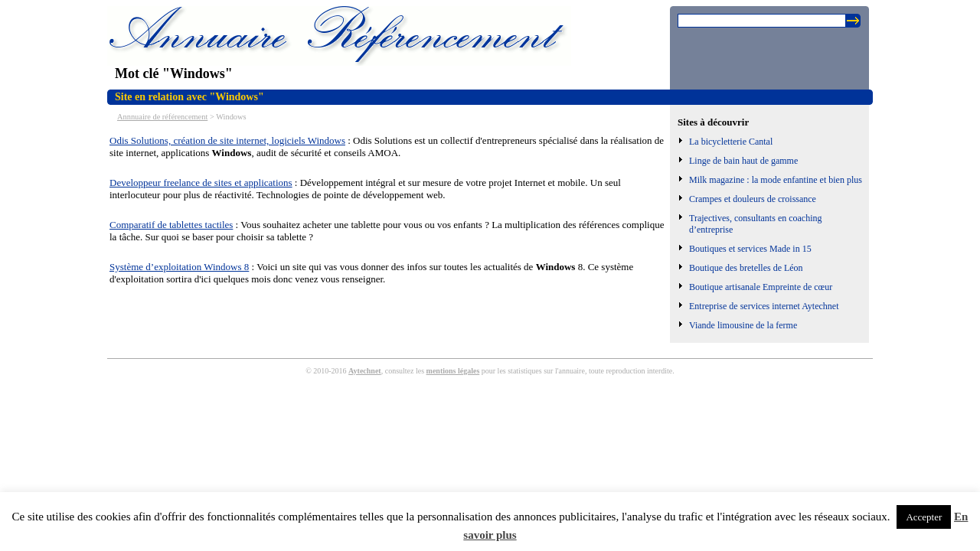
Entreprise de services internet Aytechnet (764, 306)
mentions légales (453, 371)
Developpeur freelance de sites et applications (201, 183)
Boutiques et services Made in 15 (750, 249)
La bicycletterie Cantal (731, 142)
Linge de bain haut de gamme (743, 161)
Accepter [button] (924, 517)
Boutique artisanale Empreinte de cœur (761, 287)
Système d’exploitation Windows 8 (179, 267)
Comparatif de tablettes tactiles (171, 225)
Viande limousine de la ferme (743, 325)
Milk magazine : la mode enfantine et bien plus (776, 180)
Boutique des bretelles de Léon (746, 268)
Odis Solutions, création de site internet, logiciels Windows (227, 140)
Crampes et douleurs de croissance (753, 199)
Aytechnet (365, 371)
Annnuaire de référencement (162, 117)
